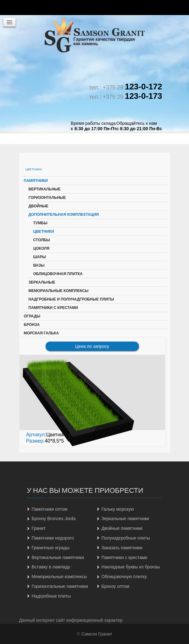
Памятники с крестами (53, 308)
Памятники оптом (50, 509)
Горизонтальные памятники (60, 586)
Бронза (32, 325)
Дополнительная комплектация (64, 215)
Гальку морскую (118, 509)
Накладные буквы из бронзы (131, 567)
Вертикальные (45, 189)
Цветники (44, 232)
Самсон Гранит (97, 634)
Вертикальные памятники (58, 557)
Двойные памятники (122, 528)
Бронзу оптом (116, 586)
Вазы (39, 265)
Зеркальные (42, 282)
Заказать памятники (122, 548)
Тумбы (40, 223)
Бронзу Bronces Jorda (54, 519)
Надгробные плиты (51, 596)
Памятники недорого (53, 538)
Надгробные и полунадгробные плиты (71, 299)
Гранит (39, 528)
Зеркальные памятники (125, 519)
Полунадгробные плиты (126, 538)
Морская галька (42, 333)
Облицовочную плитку (124, 577)
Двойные (39, 206)
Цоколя (42, 248)
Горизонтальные (47, 198)
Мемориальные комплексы (59, 291)
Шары (40, 257)
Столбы (42, 240)
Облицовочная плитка (58, 274)
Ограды (32, 316)
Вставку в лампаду (51, 567)
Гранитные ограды (51, 548)
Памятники (36, 181)
